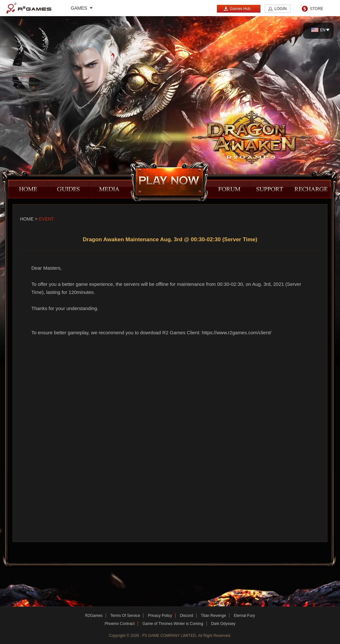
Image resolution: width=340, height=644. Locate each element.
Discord (187, 616)
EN (318, 30)
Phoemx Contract (120, 624)
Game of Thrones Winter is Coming (173, 624)
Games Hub (237, 9)
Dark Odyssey (223, 624)
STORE (317, 9)
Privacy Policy (160, 616)
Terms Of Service (125, 616)
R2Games (29, 8)
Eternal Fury (244, 616)
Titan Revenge (214, 616)
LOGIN (280, 9)
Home (27, 219)
